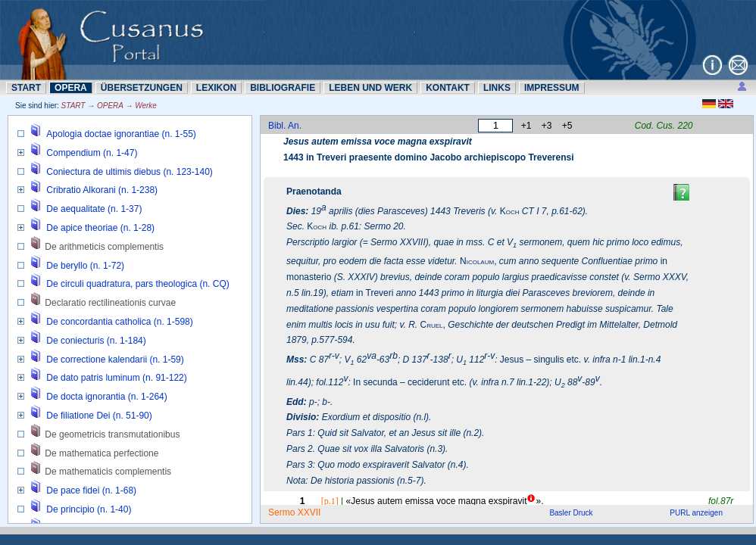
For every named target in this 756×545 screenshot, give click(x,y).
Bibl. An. (285, 126)
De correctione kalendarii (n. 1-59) (115, 360)
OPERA (71, 88)
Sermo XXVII (294, 512)
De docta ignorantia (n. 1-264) (106, 397)
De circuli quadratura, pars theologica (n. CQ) (137, 284)
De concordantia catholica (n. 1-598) (119, 322)
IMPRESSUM (552, 88)
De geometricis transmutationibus (112, 434)
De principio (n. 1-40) (89, 509)
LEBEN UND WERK (370, 88)
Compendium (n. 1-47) (92, 153)
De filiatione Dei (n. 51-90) (99, 416)
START (26, 88)
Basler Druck (571, 513)
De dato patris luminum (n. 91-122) (116, 378)
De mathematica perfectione (102, 453)
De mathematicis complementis (108, 472)
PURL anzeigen (696, 513)
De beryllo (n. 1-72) (85, 266)
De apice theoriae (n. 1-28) (100, 228)
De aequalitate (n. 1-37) (94, 209)
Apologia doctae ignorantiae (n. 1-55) (121, 134)
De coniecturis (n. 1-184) (96, 341)
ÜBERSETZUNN (142, 88)
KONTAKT (448, 88)
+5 (567, 126)
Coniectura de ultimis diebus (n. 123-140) (129, 172)
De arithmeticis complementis (104, 247)
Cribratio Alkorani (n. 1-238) (102, 190)
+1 (526, 126)
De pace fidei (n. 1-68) (91, 490)
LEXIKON (216, 88)
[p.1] (330, 501)
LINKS (497, 88)
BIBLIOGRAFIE (283, 88)
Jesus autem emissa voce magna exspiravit (378, 142)
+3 (547, 126)
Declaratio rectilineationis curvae (110, 303)
